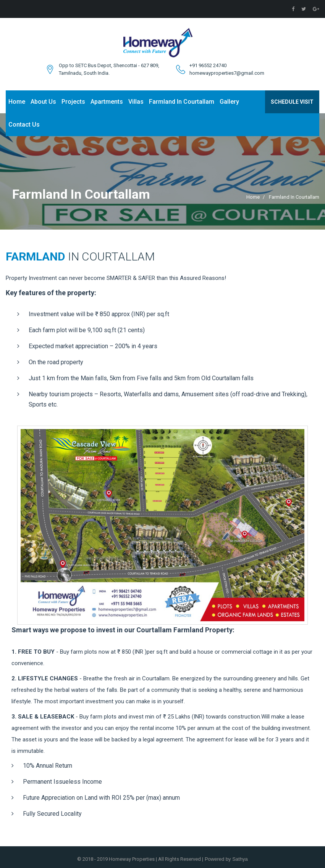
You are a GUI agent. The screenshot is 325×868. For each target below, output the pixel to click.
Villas (136, 102)
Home (17, 102)
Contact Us (24, 125)
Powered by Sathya (225, 859)
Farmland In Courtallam (182, 102)
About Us (43, 102)
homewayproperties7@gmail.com (227, 73)
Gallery (229, 102)
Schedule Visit (292, 102)
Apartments (107, 102)
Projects (73, 102)
